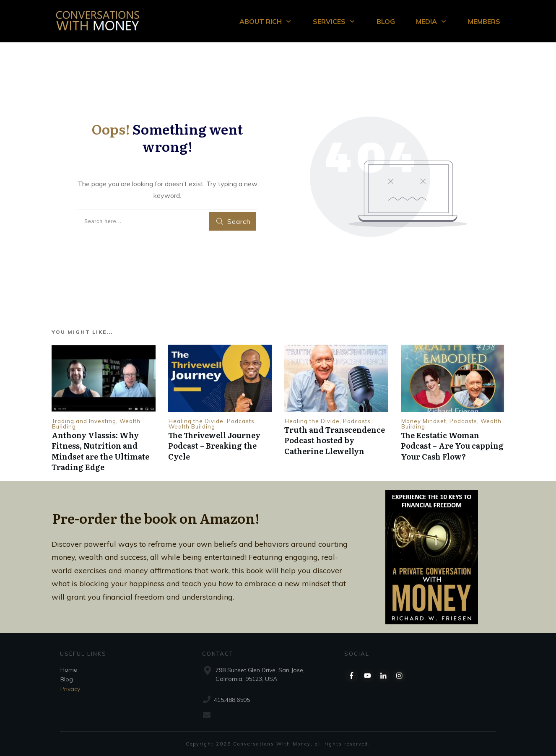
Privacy (70, 689)
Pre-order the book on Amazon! (156, 518)
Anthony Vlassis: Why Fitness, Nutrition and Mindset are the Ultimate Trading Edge (100, 451)
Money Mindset (424, 421)
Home (69, 670)
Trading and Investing (84, 421)
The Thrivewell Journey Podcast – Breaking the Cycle (214, 446)
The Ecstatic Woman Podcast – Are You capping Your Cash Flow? (452, 446)
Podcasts (241, 421)
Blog (67, 679)
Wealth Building (192, 426)
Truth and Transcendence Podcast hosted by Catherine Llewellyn (335, 440)
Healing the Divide (196, 421)
